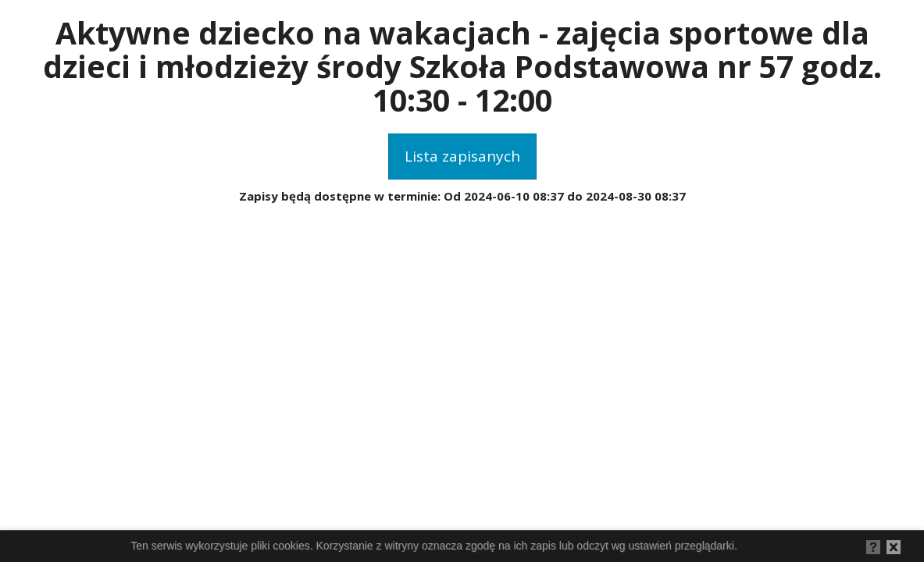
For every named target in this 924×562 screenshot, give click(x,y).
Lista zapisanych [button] (462, 156)
